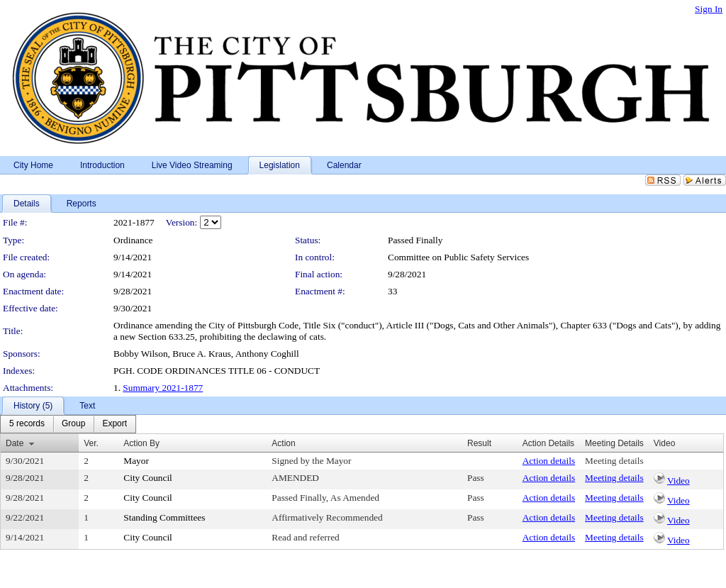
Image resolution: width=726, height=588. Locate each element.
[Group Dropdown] (73, 424)
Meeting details (614, 461)
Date (15, 443)
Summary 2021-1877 (163, 388)
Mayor (136, 461)
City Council (148, 478)
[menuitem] (27, 424)
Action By (141, 443)
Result (479, 443)
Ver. (91, 443)
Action (283, 443)
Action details (549, 461)
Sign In (709, 9)
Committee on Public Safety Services (458, 257)
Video (678, 481)
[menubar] (68, 424)
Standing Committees (164, 517)
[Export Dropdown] (115, 424)
